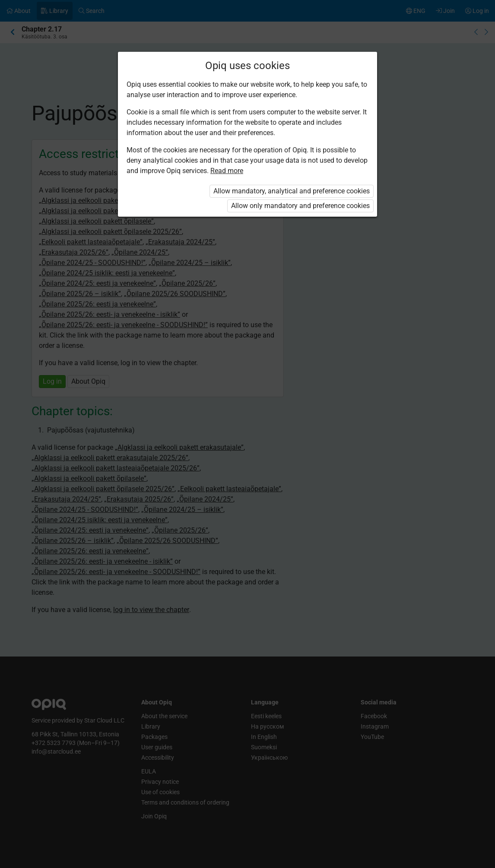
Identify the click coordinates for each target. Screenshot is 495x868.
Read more (227, 171)
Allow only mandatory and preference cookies (300, 206)
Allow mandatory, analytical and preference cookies (292, 191)
